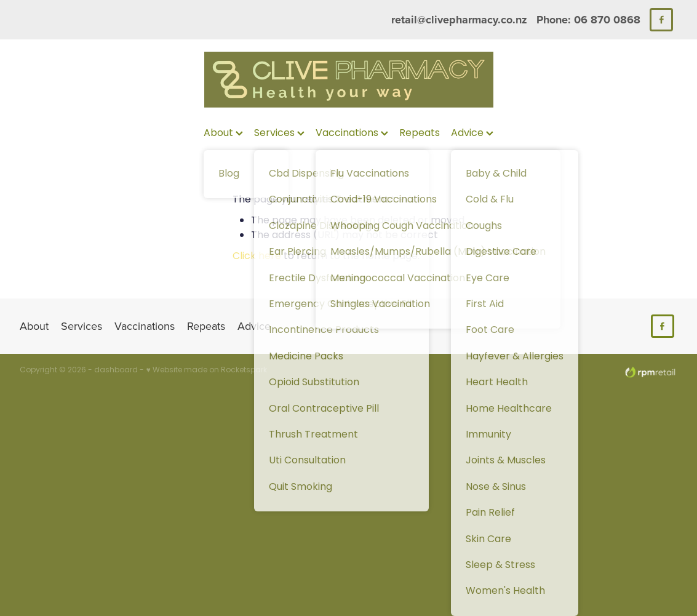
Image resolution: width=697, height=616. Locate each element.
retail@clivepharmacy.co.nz (459, 20)
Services (279, 134)
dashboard (116, 370)
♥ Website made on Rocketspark (206, 370)
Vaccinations (352, 134)
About (223, 134)
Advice (472, 134)
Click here (257, 257)
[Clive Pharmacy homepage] (348, 80)
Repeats (420, 134)
